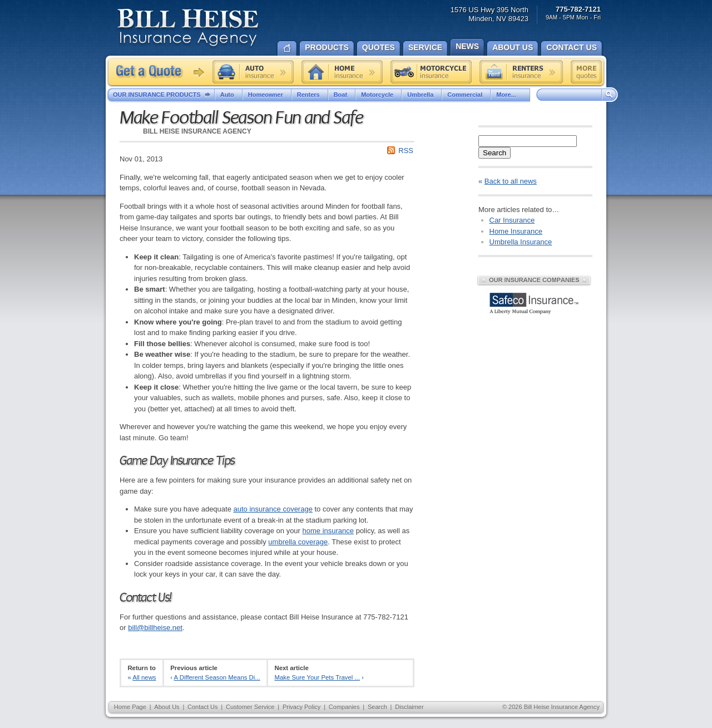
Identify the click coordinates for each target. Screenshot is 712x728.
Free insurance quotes (586, 72)
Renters (310, 95)
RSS (406, 151)
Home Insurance (516, 231)
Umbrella (422, 95)
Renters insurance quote (521, 72)
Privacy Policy (301, 707)
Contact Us (202, 707)
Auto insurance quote (253, 72)
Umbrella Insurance (521, 242)
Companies (344, 707)
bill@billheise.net (155, 628)
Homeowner (267, 95)
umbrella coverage (298, 542)
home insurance (328, 531)
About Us (167, 707)
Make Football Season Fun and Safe (241, 118)
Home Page (130, 707)
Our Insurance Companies (534, 280)
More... (510, 95)
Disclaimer (409, 707)
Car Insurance (512, 220)
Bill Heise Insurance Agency (188, 29)
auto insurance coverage (273, 509)
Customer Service (250, 707)
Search (495, 153)
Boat (342, 95)
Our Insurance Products (164, 95)
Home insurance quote (342, 72)
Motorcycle (379, 95)
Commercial (466, 95)
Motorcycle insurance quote (431, 72)
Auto (229, 95)
